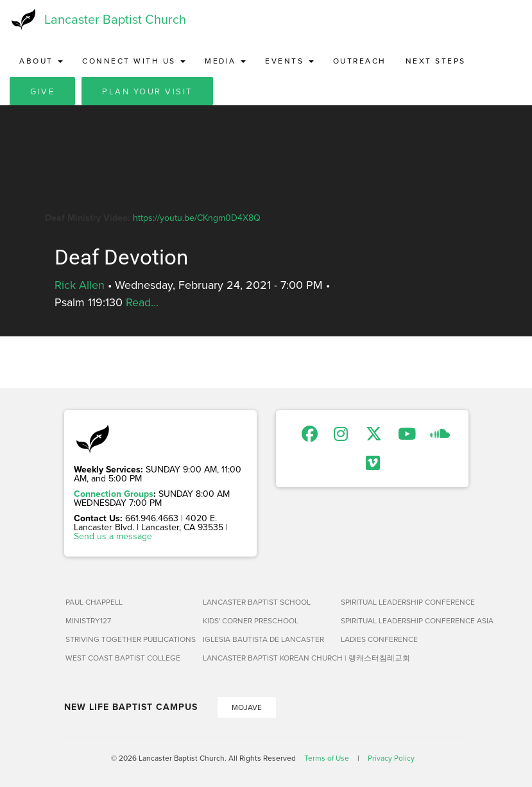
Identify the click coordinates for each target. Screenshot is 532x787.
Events (289, 61)
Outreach (360, 61)
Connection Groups (114, 494)
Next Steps (436, 61)
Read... (142, 302)
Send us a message (113, 536)
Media (225, 61)
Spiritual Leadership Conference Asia (405, 620)
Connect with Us (134, 61)
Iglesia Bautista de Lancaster (263, 639)
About (41, 61)
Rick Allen (80, 285)
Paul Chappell (94, 602)
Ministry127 (88, 620)
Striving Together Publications (129, 639)
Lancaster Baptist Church (115, 19)
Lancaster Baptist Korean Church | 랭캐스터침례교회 (267, 658)
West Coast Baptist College (123, 658)
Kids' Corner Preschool (251, 620)
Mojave (247, 707)
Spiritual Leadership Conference (405, 602)
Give (42, 91)
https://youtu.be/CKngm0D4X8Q (197, 218)
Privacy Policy (391, 758)
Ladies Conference (379, 639)
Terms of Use (327, 758)
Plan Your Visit (147, 91)
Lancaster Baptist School (257, 602)
